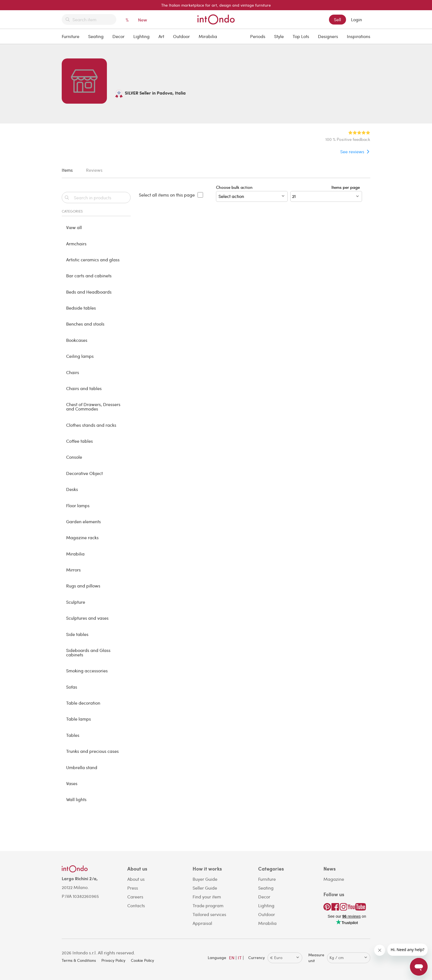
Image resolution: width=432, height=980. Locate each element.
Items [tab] (67, 170)
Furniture (71, 36)
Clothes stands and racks (91, 425)
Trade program (208, 905)
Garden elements (83, 521)
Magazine (334, 879)
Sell (337, 19)
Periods (258, 36)
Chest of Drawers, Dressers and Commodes (93, 406)
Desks (72, 489)
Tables (73, 735)
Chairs (73, 372)
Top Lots (301, 36)
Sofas (72, 687)
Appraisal (202, 923)
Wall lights (76, 799)
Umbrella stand (82, 767)
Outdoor (181, 36)
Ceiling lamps (80, 356)
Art (161, 36)
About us (136, 879)
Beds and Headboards (89, 292)
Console (74, 457)
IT (240, 958)
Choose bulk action (252, 193)
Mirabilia (208, 36)
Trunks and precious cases (92, 751)
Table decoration (83, 703)
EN (232, 958)
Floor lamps (78, 505)
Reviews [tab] (94, 170)
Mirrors (73, 570)
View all (74, 227)
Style (279, 36)
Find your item (207, 897)
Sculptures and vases (87, 618)
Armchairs (76, 244)
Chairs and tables (84, 388)
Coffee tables (79, 441)
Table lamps (79, 719)
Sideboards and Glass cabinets (88, 652)
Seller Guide (205, 888)
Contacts (136, 905)
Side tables (77, 634)
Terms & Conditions (79, 960)
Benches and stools (85, 324)
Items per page (347, 187)
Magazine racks (82, 537)
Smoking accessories (87, 671)
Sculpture (76, 602)
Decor (118, 36)
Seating (96, 36)
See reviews (352, 151)
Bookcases (77, 340)
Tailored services (209, 914)
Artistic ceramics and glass (93, 260)
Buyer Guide (205, 879)
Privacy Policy (113, 960)
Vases (72, 783)
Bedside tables (81, 308)
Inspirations (359, 36)
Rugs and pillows (83, 586)
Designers (328, 36)
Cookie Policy (142, 960)
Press (133, 888)
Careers (135, 897)
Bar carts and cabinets (89, 276)
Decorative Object (84, 473)
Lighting (141, 36)
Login (357, 19)
